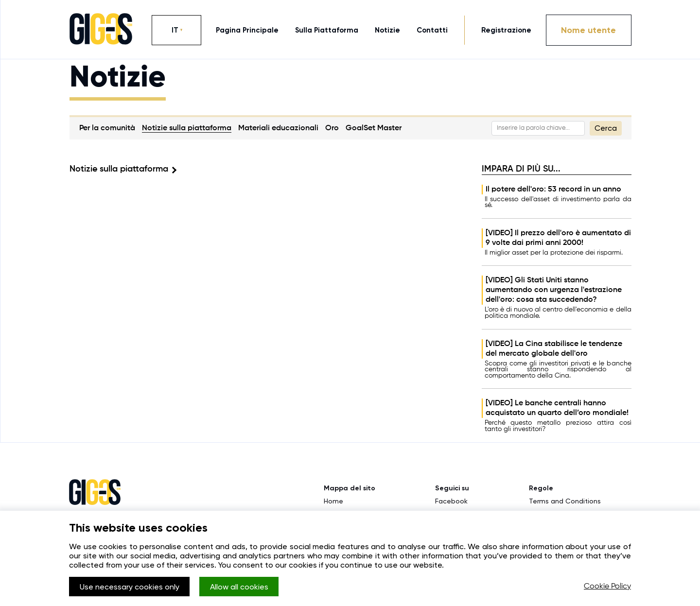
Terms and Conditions (565, 501)
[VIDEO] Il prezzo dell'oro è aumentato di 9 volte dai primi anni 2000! (558, 238)
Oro (332, 128)
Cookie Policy (607, 587)
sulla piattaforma (327, 30)
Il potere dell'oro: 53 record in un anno (553, 190)
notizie (387, 30)
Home (333, 501)
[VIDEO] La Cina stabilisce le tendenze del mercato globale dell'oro (554, 349)
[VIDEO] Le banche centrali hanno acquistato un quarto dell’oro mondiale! (557, 408)
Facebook (451, 501)
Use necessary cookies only (130, 587)
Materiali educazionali (278, 128)
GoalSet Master (374, 128)
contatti (432, 30)
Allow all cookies (239, 587)
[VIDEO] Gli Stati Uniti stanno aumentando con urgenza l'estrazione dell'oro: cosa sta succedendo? (554, 290)
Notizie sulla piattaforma (187, 128)
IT (175, 30)
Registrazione (506, 30)
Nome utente (588, 30)
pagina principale (247, 30)
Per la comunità (107, 128)
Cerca (606, 128)
